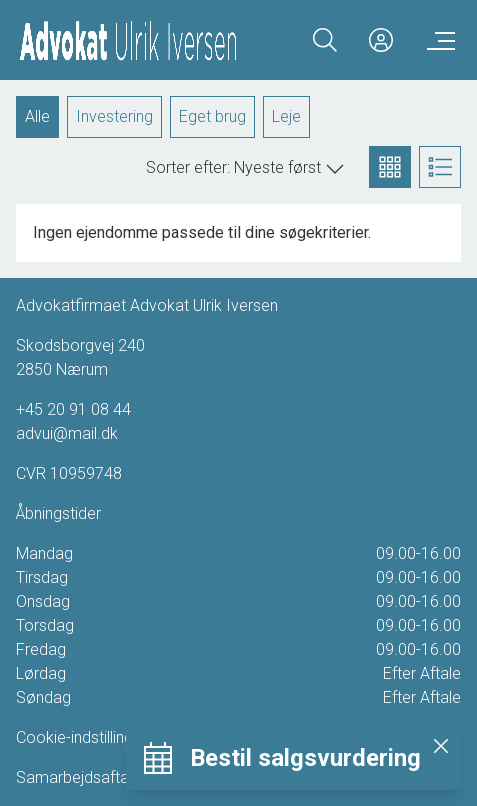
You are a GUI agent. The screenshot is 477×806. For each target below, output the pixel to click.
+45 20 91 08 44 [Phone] (73, 409)
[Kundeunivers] (381, 40)
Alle (37, 117)
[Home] (129, 40)
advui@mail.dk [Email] (67, 433)
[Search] (325, 40)
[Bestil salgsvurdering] (281, 758)
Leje (286, 117)
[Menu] (437, 40)
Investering (114, 117)
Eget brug (212, 117)
